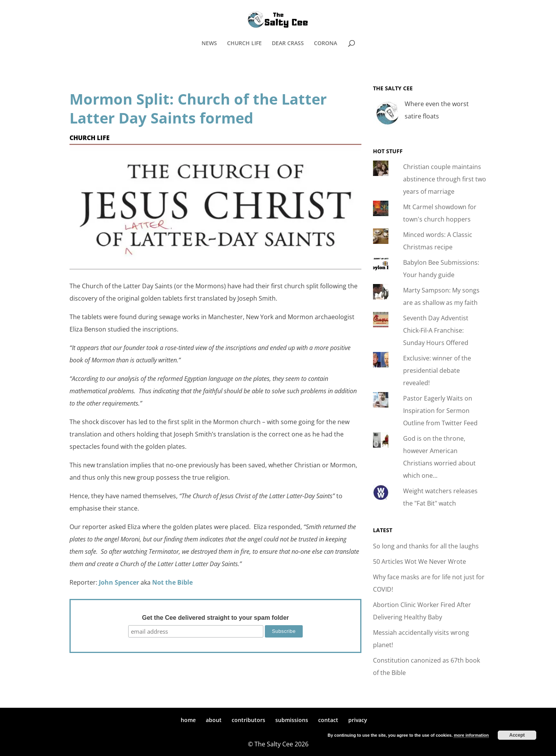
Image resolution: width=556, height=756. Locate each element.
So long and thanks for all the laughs (426, 546)
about (214, 720)
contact (328, 720)
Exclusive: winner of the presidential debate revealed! (437, 370)
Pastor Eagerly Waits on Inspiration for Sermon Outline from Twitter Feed (440, 411)
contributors (248, 720)
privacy (358, 720)
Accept (517, 735)
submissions (292, 720)
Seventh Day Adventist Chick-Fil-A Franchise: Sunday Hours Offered (436, 330)
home (188, 720)
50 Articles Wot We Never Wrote (420, 562)
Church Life (90, 138)
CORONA (325, 44)
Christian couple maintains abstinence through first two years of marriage (445, 179)
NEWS (209, 44)
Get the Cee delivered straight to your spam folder (216, 618)
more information (471, 735)
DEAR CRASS (288, 44)
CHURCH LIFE (244, 44)
